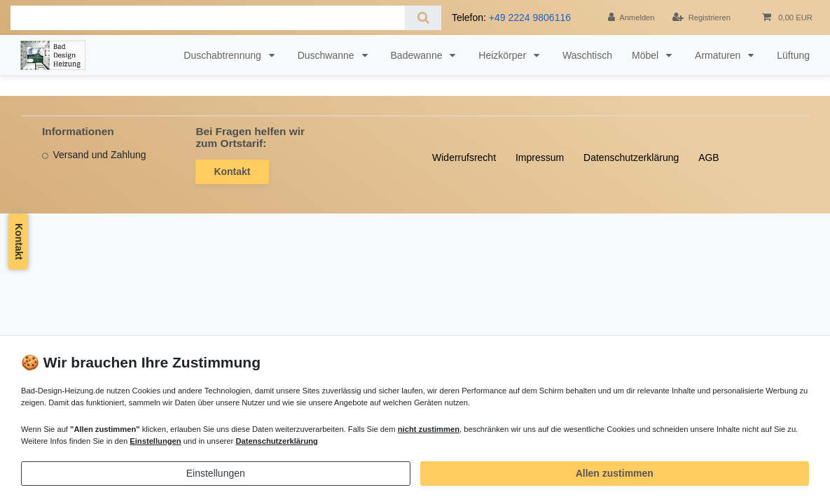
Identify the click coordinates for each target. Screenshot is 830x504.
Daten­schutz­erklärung (631, 157)
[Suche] (423, 18)
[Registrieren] (701, 17)
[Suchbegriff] (208, 18)
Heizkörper (504, 55)
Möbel (646, 55)
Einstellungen (216, 473)
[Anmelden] (631, 17)
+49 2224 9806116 (530, 17)
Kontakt (232, 171)
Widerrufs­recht (464, 157)
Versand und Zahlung (99, 155)
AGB (709, 157)
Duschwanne (327, 55)
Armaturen (719, 55)
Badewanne (418, 55)
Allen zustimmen (615, 473)
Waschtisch (587, 55)
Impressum (540, 157)
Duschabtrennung (223, 55)
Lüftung (793, 55)
